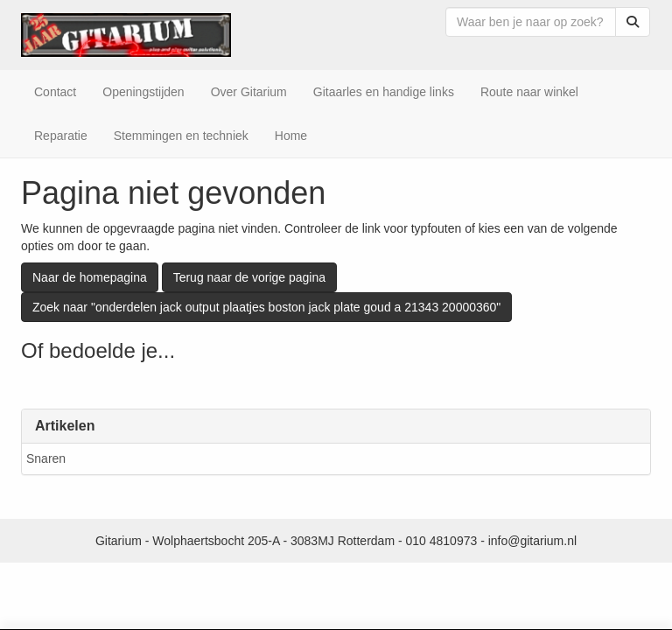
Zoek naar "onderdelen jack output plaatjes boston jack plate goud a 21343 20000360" (266, 307)
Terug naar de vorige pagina (249, 277)
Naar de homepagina (90, 277)
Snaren (46, 458)
